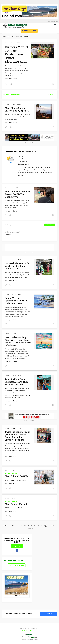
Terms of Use (25, 640)
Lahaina (7, 470)
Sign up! (17, 546)
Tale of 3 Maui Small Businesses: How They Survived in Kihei (16, 382)
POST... (50, 225)
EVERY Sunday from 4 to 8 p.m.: (15, 508)
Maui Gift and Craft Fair (17, 476)
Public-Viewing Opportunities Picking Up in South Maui (16, 301)
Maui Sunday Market (16, 504)
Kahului (7, 43)
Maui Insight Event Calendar (13, 561)
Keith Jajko (8, 79)
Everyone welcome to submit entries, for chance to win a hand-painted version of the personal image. (18, 117)
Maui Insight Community (12, 225)
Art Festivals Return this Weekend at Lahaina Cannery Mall (18, 266)
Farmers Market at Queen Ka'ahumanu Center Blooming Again (17, 54)
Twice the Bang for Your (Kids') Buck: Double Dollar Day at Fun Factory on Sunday (17, 436)
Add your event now (17, 565)
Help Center (33, 631)
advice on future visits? (12, 232)
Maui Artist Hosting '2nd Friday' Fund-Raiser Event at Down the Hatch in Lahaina (18, 341)
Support (51, 94)
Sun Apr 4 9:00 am (11, 473)
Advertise (48, 614)
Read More (8, 234)
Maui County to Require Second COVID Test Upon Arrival (17, 194)
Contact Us (25, 631)
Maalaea (15, 230)
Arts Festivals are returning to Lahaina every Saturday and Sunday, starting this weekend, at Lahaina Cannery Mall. (17, 275)
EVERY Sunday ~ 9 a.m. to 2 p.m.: (15, 480)
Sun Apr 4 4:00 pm (11, 501)
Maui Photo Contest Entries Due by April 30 (17, 109)
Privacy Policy (34, 640)
